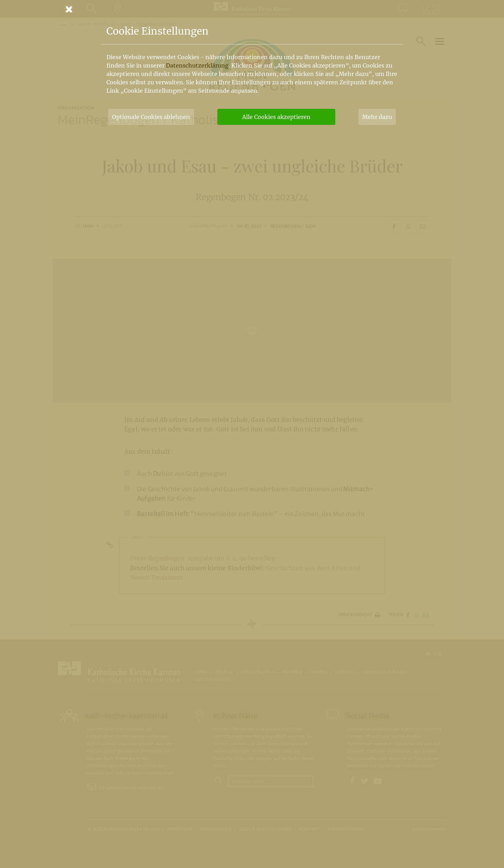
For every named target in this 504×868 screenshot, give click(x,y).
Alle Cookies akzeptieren (276, 117)
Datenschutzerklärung (197, 65)
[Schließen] (252, 9)
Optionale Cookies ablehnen (151, 117)
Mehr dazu (377, 117)
